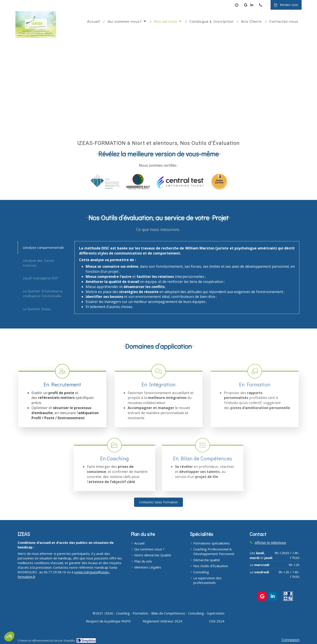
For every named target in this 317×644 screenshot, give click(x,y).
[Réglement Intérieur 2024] (162, 621)
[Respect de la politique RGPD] (108, 621)
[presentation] (44, 247)
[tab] (44, 247)
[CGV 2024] (217, 621)
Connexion (290, 640)
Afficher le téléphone (270, 543)
